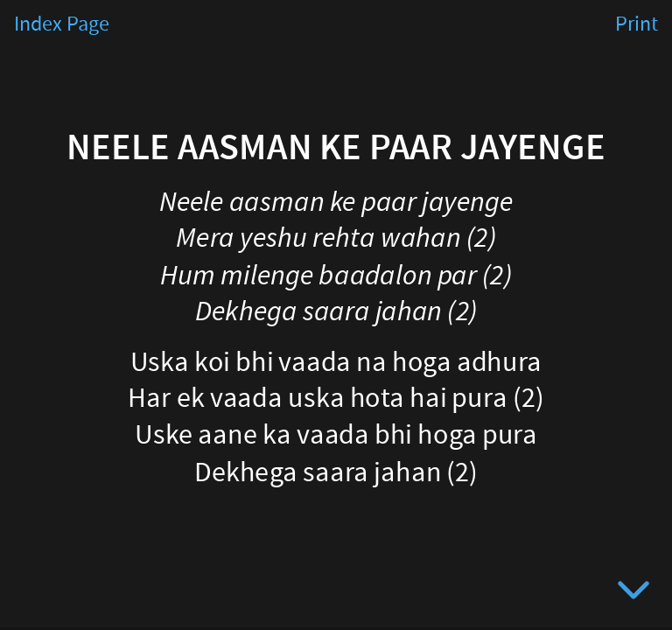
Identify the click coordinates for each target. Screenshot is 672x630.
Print (637, 24)
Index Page (62, 24)
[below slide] (633, 593)
